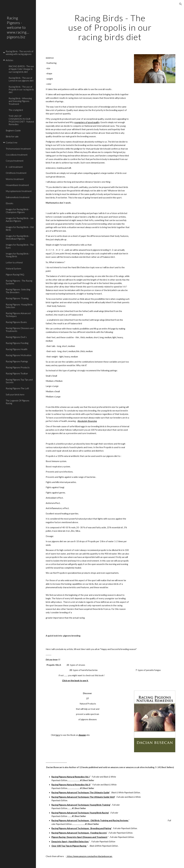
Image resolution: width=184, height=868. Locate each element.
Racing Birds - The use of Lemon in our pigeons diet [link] (21, 79)
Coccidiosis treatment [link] (17, 155)
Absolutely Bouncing (87, 421)
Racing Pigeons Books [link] (16, 322)
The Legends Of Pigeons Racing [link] (18, 402)
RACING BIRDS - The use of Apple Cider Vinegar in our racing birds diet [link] (21, 69)
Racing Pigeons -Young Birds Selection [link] (19, 306)
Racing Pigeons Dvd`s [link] (16, 337)
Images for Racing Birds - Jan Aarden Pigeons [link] (20, 219)
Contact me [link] (12, 142)
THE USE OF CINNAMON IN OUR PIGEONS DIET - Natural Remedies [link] (21, 120)
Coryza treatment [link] (15, 161)
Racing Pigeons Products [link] (18, 367)
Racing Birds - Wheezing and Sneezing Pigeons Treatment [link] (20, 101)
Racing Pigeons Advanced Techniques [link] (18, 315)
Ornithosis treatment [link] (16, 173)
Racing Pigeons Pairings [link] (17, 361)
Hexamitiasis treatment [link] (17, 185)
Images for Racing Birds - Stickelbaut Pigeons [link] (18, 237)
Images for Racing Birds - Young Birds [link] (18, 255)
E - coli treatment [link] (14, 167)
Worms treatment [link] (15, 179)
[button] (181, 4)
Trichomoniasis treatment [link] (18, 149)
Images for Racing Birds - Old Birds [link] (20, 228)
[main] (110, 27)
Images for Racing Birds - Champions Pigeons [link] (18, 211)
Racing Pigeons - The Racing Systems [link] (19, 282)
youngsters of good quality (87, 122)
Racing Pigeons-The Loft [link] (17, 388)
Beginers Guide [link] (13, 130)
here (58, 735)
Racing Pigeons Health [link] (17, 349)
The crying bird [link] (16, 110)
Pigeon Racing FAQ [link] (15, 274)
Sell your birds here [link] (15, 394)
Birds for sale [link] (12, 136)
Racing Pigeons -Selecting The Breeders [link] (18, 291)
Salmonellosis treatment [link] (18, 197)
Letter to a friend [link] (14, 262)
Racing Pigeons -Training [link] (17, 298)
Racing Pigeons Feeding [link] (17, 343)
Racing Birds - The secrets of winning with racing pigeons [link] (20, 53)
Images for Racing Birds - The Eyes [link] (20, 246)
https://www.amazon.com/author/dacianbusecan (89, 856)
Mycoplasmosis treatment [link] (19, 191)
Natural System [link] (13, 268)
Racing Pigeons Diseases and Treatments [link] (20, 329)
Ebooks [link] (9, 203)
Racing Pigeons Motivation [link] (19, 355)
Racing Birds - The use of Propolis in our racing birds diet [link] (21, 89)
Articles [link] (9, 60)
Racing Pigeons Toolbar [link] (17, 373)
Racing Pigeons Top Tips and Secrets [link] (19, 381)
